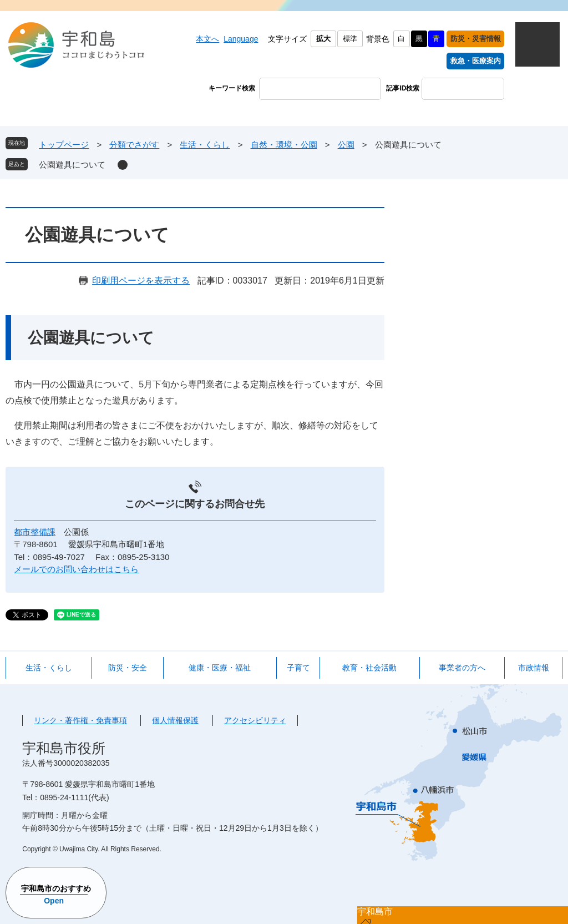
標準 (350, 39)
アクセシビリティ (255, 720)
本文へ (207, 39)
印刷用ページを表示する (141, 281)
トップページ (64, 145)
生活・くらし (205, 145)
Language (241, 39)
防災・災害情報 (476, 39)
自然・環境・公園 (284, 145)
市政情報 (534, 668)
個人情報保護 (175, 720)
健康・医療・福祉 (220, 668)
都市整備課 (35, 532)
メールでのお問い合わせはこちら (76, 569)
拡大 (323, 39)
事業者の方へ (462, 668)
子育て (298, 668)
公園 (346, 145)
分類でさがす (134, 145)
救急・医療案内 (476, 61)
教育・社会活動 (369, 668)
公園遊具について (72, 165)
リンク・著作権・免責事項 (80, 720)
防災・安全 (128, 668)
